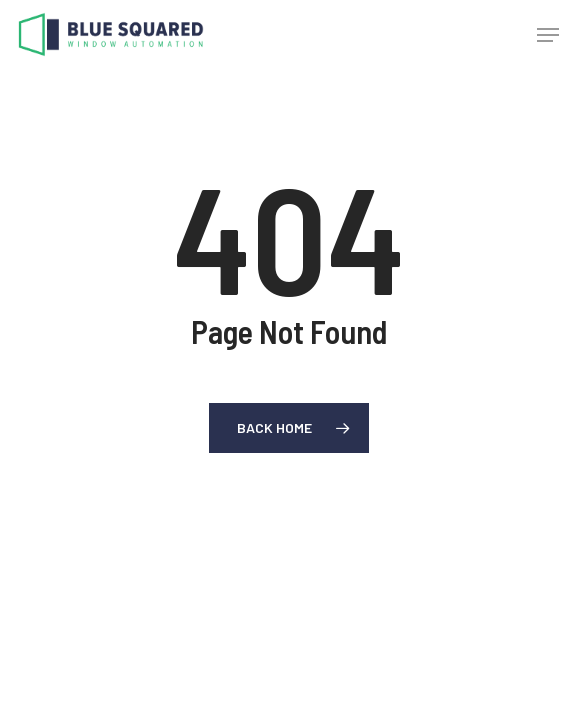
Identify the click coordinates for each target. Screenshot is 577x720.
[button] (548, 35)
